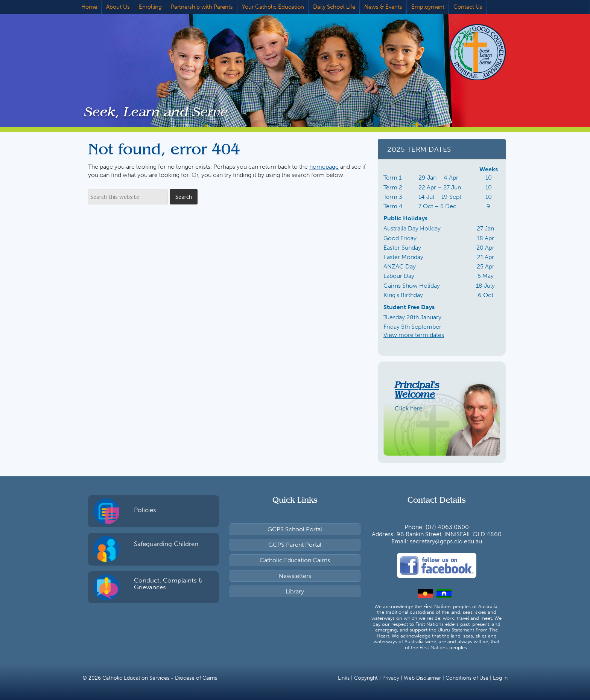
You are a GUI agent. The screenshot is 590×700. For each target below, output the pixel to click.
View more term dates (414, 335)
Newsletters (295, 576)
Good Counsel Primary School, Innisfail (466, 52)
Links (344, 678)
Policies (145, 510)
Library (295, 591)
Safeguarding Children (166, 544)
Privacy (391, 678)
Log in (500, 678)
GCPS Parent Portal (295, 545)
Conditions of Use (467, 678)
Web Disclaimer (422, 678)
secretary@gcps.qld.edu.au (446, 541)
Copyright (366, 678)
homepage (324, 167)
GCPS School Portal (295, 529)
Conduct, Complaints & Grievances (168, 584)
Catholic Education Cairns (295, 560)
